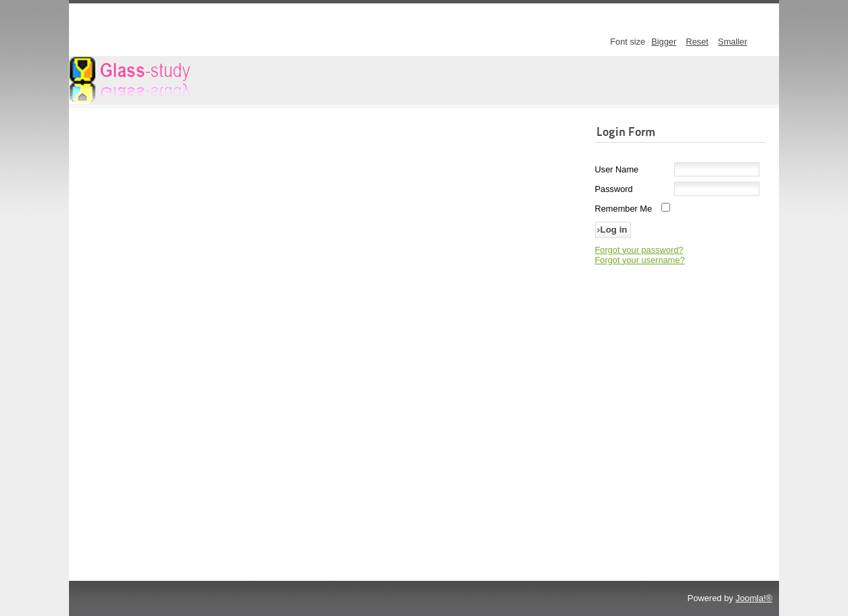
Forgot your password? (639, 250)
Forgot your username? (640, 260)
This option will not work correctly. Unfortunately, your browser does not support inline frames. (328, 337)
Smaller (733, 42)
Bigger (664, 42)
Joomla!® (754, 598)
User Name (617, 169)
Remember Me (624, 209)
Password (614, 189)
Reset (697, 42)
